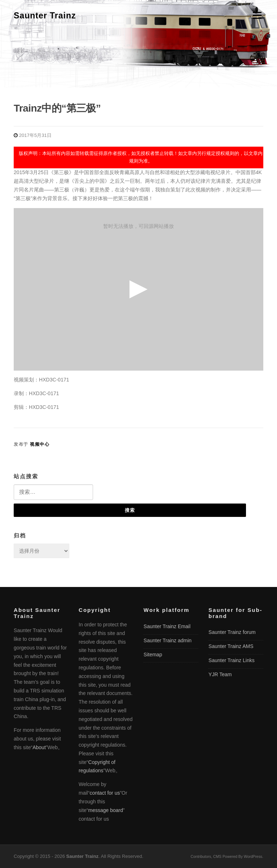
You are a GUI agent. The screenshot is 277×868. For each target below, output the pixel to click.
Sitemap (153, 655)
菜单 (256, 15)
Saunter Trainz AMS (231, 646)
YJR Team (220, 674)
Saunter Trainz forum (232, 632)
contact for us (105, 793)
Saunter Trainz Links (232, 660)
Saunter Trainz (45, 16)
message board (106, 810)
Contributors (201, 857)
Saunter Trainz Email (167, 626)
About (39, 747)
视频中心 (40, 444)
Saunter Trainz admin (168, 640)
